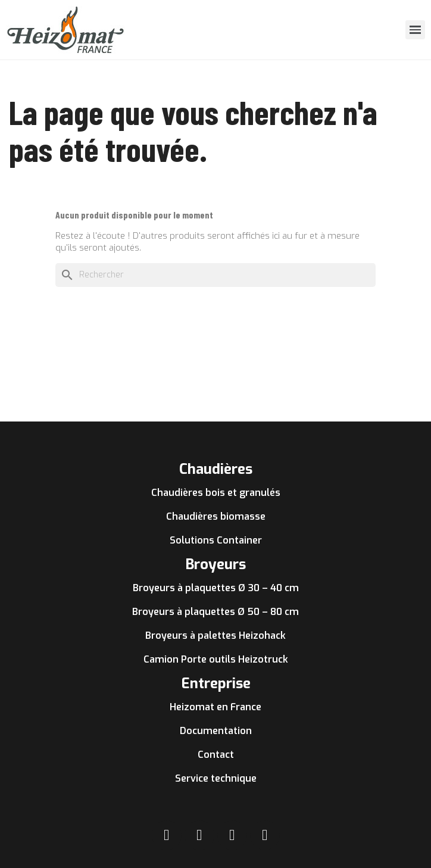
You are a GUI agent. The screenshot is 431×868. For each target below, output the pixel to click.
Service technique (216, 778)
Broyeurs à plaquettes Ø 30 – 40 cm (216, 588)
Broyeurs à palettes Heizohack (215, 636)
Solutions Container (216, 540)
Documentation (216, 731)
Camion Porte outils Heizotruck (216, 659)
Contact (216, 755)
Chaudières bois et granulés (216, 493)
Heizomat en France (215, 707)
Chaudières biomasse (216, 516)
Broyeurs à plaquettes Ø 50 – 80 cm (215, 612)
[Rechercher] (215, 275)
